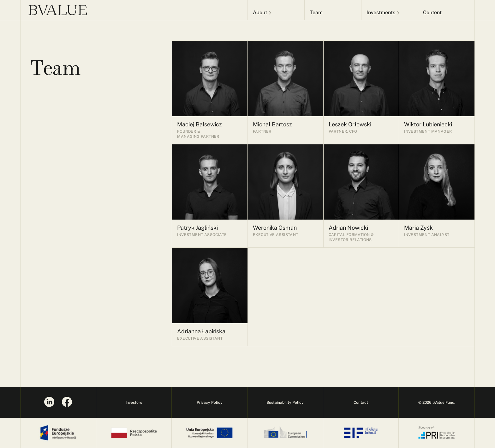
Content (432, 12)
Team (316, 12)
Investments (381, 12)
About (260, 12)
